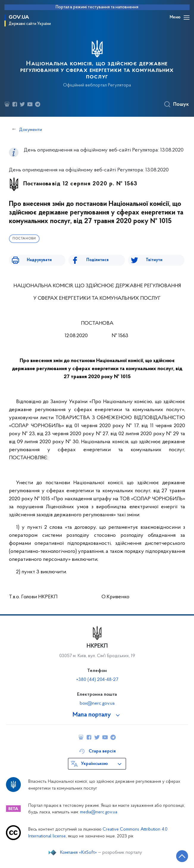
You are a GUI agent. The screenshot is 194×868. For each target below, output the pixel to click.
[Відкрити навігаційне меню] (187, 18)
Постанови (24, 239)
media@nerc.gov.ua (99, 812)
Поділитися (97, 260)
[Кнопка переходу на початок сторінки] (182, 856)
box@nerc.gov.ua (97, 703)
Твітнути (154, 260)
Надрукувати (39, 260)
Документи (30, 130)
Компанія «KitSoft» (79, 853)
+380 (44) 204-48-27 (97, 680)
